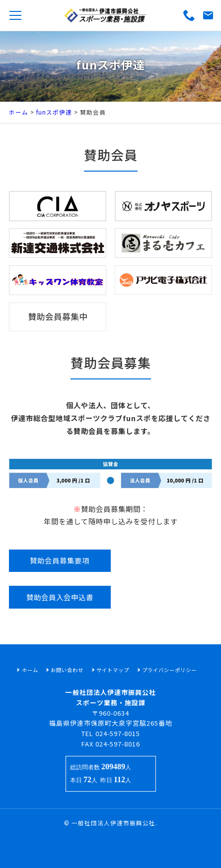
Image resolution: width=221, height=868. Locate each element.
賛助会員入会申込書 (60, 597)
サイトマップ (113, 670)
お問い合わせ (67, 670)
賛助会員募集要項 (60, 560)
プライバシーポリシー (169, 670)
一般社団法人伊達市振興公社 (113, 823)
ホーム (19, 112)
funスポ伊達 (54, 112)
